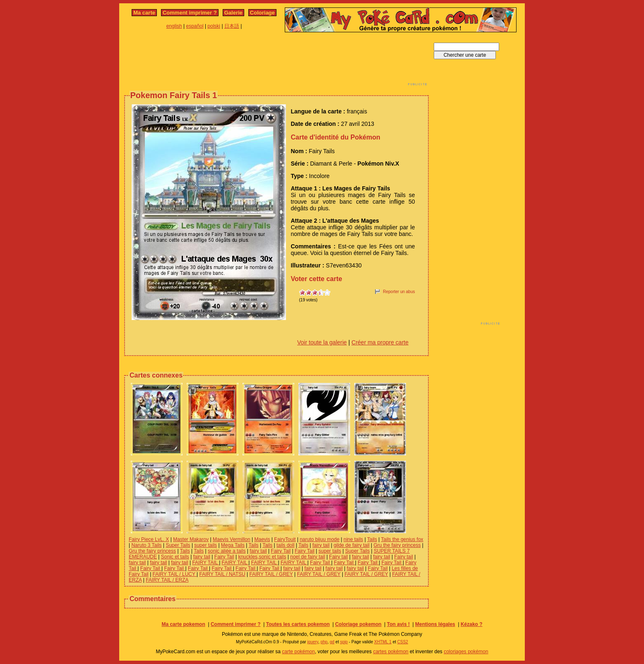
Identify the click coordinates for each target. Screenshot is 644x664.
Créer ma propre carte (380, 342)
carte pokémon (298, 652)
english (174, 26)
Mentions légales (435, 624)
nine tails (353, 539)
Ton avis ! (398, 624)
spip (344, 642)
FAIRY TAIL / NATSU (222, 574)
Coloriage (262, 13)
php (324, 642)
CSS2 (403, 642)
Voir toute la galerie (322, 342)
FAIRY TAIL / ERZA (167, 580)
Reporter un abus (399, 292)
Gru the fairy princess (397, 545)
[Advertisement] (276, 61)
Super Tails (178, 545)
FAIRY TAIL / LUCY (175, 574)
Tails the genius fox (402, 539)
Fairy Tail (281, 551)
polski (214, 26)
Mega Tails (233, 545)
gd (332, 642)
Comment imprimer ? (190, 13)
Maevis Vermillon (232, 539)
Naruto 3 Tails (146, 545)
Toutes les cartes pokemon (298, 624)
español (195, 26)
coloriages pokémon (466, 652)
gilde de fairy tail (352, 545)
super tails (205, 545)
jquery (313, 642)
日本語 (232, 26)
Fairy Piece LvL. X (149, 539)
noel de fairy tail (308, 557)
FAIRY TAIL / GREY (271, 574)
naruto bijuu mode (320, 539)
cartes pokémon (390, 652)
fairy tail (321, 545)
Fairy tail (338, 557)
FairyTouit (285, 539)
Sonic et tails (175, 557)
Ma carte (144, 13)
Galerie (233, 13)
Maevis (262, 539)
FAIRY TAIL (205, 563)
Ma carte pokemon (183, 624)
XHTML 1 (383, 642)
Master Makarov (191, 539)
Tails (372, 539)
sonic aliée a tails (227, 551)
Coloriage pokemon (358, 624)
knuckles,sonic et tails (262, 557)
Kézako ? (472, 624)
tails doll (285, 545)
